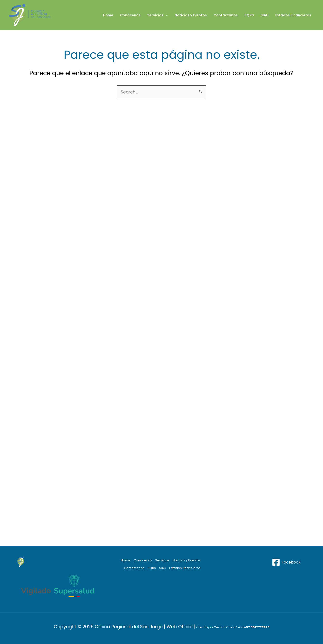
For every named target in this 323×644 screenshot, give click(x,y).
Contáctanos (226, 15)
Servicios (158, 15)
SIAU (265, 15)
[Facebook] (286, 562)
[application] (166, 15)
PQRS (249, 15)
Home (108, 15)
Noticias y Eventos (191, 15)
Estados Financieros (293, 15)
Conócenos (130, 15)
